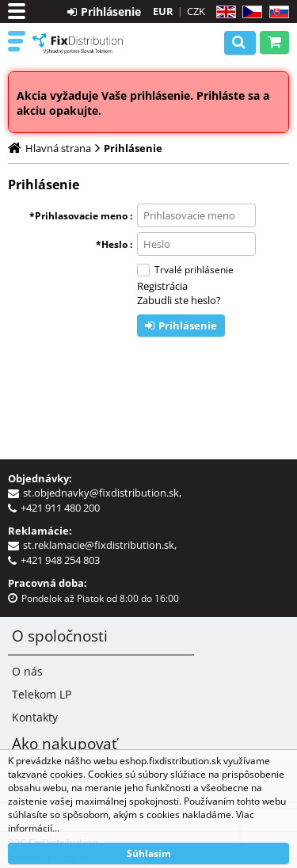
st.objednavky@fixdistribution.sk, (105, 493)
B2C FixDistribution (79, 44)
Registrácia (162, 286)
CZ (249, 12)
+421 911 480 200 (60, 508)
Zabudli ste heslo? (179, 300)
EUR (163, 11)
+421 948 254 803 (60, 560)
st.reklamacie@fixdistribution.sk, (102, 545)
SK (276, 12)
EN (224, 12)
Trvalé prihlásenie (194, 270)
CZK (196, 11)
